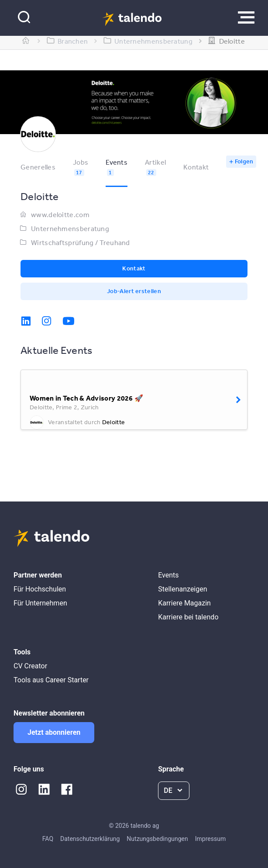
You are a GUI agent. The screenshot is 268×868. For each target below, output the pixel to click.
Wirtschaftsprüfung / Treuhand (81, 242)
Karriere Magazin (184, 603)
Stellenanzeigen (182, 589)
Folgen (244, 161)
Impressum (210, 839)
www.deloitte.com (60, 214)
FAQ (48, 839)
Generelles (38, 167)
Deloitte (113, 422)
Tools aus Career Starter (51, 680)
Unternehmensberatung (70, 228)
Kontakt (196, 167)
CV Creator (30, 666)
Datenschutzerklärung (90, 839)
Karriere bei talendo (188, 617)
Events (168, 575)
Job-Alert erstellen (134, 291)
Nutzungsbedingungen (157, 839)
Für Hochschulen (40, 589)
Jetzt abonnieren (54, 732)
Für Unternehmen (40, 603)
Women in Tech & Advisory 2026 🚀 (86, 398)
